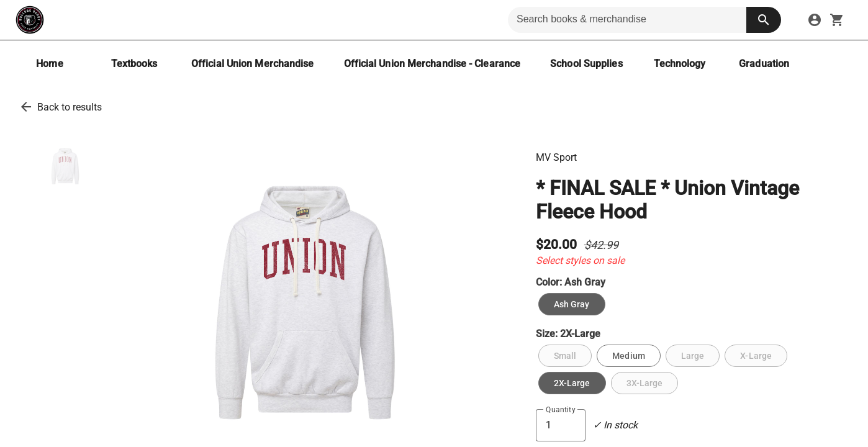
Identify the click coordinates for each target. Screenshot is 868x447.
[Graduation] (764, 64)
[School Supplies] (586, 64)
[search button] (764, 20)
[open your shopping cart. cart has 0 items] (837, 20)
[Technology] (680, 64)
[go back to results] (26, 107)
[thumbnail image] (65, 166)
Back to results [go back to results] (70, 107)
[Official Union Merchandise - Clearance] (432, 64)
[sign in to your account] (815, 20)
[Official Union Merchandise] (253, 64)
